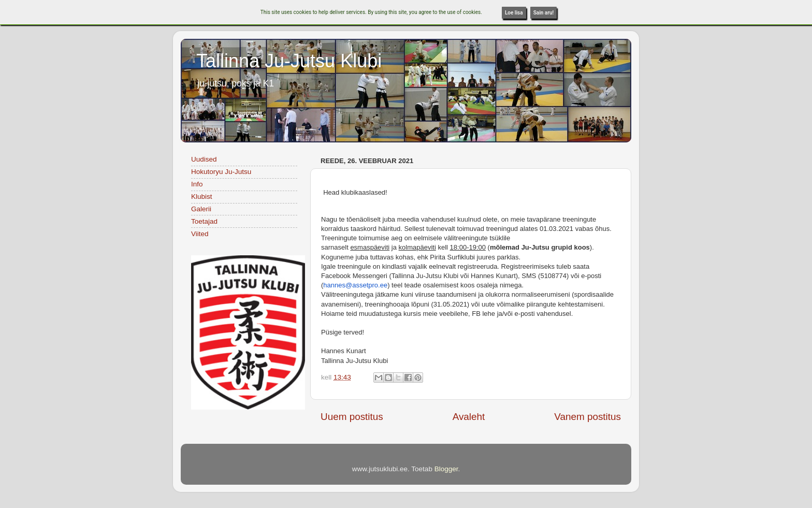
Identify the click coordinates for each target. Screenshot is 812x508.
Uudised (204, 159)
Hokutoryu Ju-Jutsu (221, 172)
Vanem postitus (588, 417)
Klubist (202, 197)
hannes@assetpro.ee (355, 285)
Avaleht (469, 417)
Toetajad (204, 221)
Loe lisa (514, 13)
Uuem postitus (352, 417)
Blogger (446, 469)
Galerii (201, 209)
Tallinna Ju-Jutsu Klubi (289, 61)
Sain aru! (544, 13)
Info (197, 184)
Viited (200, 234)
